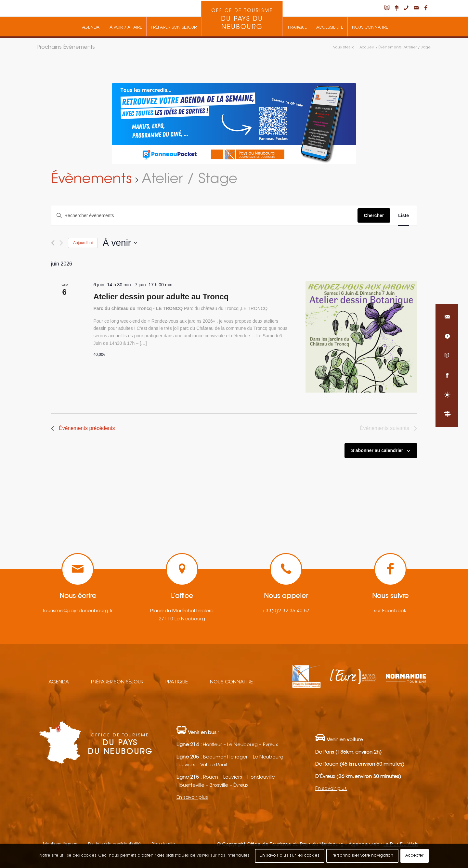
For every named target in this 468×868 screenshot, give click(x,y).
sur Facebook (390, 611)
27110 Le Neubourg (182, 619)
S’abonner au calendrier (377, 450)
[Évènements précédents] (53, 243)
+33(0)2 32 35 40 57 (286, 611)
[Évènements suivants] (61, 243)
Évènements (91, 180)
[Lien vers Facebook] (426, 8)
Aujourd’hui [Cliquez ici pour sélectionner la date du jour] (83, 243)
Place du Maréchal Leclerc (182, 611)
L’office (182, 596)
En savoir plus (192, 798)
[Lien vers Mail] (416, 8)
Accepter (415, 856)
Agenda (59, 682)
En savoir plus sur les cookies (290, 856)
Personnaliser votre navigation (363, 856)
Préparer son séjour (117, 682)
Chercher (374, 215)
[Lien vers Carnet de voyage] (387, 8)
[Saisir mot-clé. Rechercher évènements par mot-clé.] (204, 216)
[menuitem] (90, 27)
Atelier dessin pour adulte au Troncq (161, 297)
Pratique (177, 682)
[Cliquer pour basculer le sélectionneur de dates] (120, 243)
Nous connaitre (231, 682)
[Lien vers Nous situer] (396, 8)
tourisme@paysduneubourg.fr (78, 611)
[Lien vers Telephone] (406, 8)
